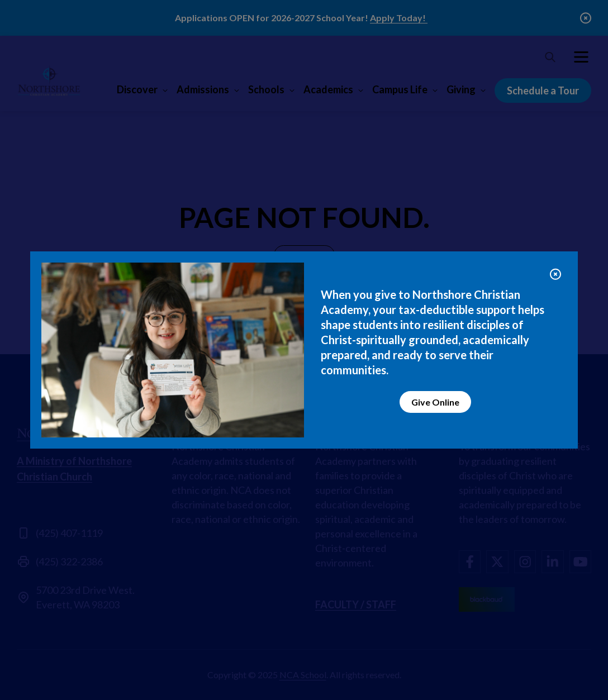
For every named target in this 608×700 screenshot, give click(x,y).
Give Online (435, 402)
